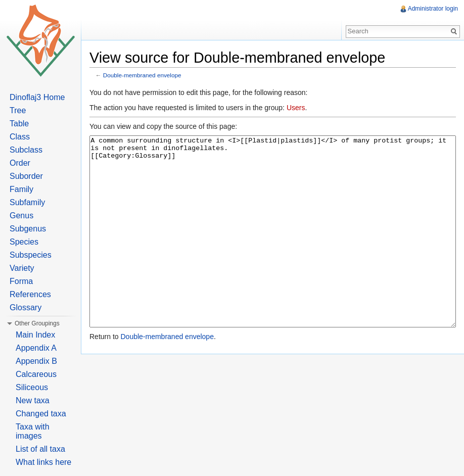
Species (24, 242)
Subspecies (31, 255)
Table (19, 124)
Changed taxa (41, 414)
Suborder (26, 176)
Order (20, 163)
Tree (18, 110)
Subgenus (28, 229)
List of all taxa (40, 449)
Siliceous (32, 387)
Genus (21, 216)
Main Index (35, 335)
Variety (22, 268)
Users (296, 108)
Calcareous (36, 374)
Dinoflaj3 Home (37, 97)
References (30, 294)
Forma (21, 281)
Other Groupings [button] (37, 323)
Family (21, 189)
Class (20, 137)
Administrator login (433, 9)
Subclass (26, 150)
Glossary (26, 307)
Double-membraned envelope (142, 75)
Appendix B (36, 361)
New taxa (33, 400)
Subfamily (27, 202)
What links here (43, 462)
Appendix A (36, 348)
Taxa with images (33, 431)
